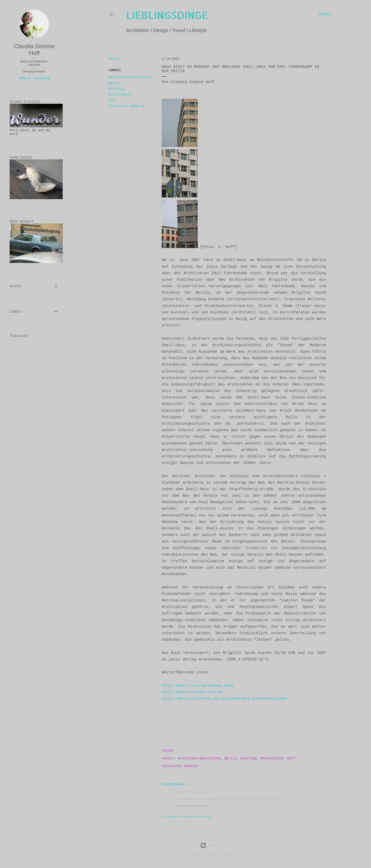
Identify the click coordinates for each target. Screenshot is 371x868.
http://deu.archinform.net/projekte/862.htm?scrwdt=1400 (224, 699)
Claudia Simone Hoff (34, 49)
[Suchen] (325, 14)
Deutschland (120, 95)
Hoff (113, 100)
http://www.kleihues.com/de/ (193, 692)
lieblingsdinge (167, 15)
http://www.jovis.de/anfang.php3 (198, 686)
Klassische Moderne (127, 106)
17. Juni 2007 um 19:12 (192, 806)
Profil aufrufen (34, 78)
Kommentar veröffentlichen (186, 817)
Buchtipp (117, 89)
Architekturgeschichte (130, 77)
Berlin (115, 83)
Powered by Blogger (220, 845)
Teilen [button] (115, 59)
